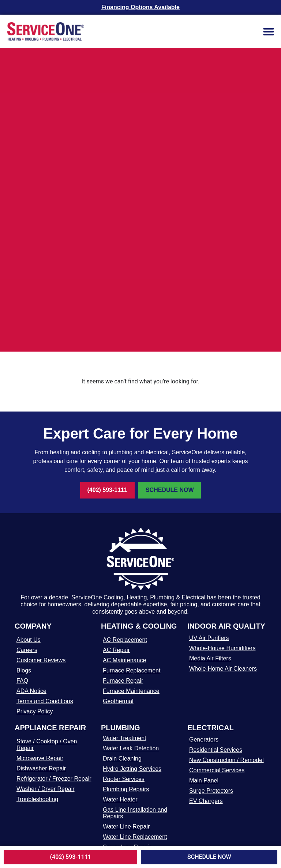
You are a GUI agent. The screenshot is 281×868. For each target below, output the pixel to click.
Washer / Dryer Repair (46, 789)
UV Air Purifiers (209, 638)
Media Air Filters (210, 658)
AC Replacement (125, 640)
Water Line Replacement (135, 837)
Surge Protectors (211, 791)
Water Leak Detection (131, 748)
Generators (204, 740)
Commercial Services (217, 770)
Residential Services (216, 750)
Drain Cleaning (122, 759)
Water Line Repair (126, 827)
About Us (29, 640)
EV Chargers (206, 801)
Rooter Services (124, 779)
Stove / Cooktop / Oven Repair (47, 745)
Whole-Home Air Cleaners (223, 669)
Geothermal (118, 701)
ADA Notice (31, 691)
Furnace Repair (123, 681)
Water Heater (120, 799)
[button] (269, 31)
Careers (27, 650)
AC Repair (116, 650)
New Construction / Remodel (226, 760)
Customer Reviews (41, 660)
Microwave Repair (40, 758)
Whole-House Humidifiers (222, 648)
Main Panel (204, 780)
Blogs (24, 670)
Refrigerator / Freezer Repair (54, 779)
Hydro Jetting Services (132, 769)
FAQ (22, 681)
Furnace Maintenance (131, 691)
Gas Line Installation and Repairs (135, 813)
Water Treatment (125, 738)
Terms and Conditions (45, 701)
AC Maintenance (124, 660)
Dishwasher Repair (41, 768)
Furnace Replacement (132, 670)
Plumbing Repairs (126, 789)
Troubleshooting (37, 799)
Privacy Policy (35, 711)
